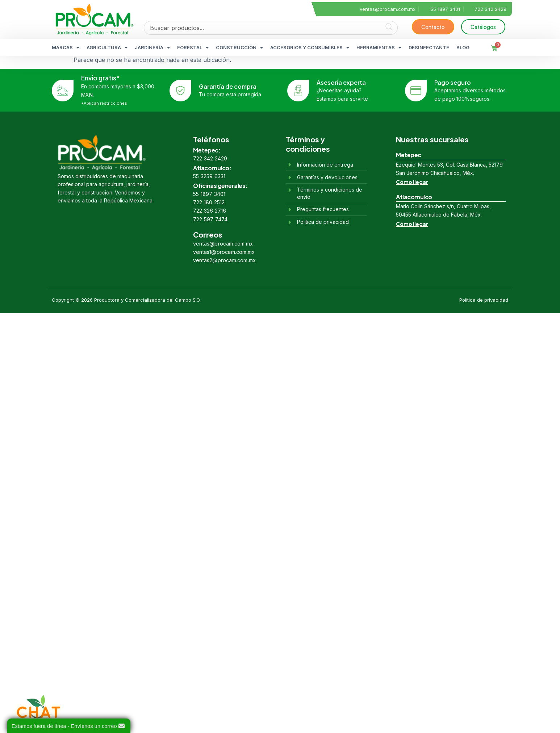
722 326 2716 (210, 211)
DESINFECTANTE (429, 47)
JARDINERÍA (152, 48)
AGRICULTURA (107, 48)
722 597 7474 (210, 219)
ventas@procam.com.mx (223, 244)
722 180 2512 (209, 202)
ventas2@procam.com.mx (224, 260)
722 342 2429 (210, 158)
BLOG (463, 47)
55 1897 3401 (209, 194)
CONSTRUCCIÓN (239, 48)
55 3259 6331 (209, 176)
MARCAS (66, 48)
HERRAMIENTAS (379, 48)
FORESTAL (193, 48)
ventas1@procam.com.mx (224, 252)
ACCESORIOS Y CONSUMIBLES (310, 48)
